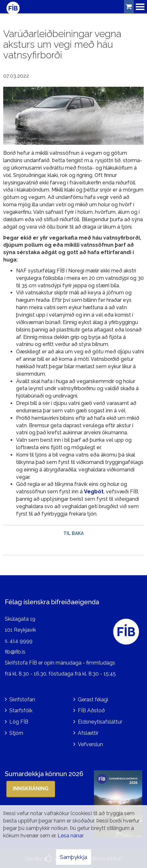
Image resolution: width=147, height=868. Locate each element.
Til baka (73, 533)
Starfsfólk (21, 710)
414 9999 (21, 641)
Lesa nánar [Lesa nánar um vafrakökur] (71, 836)
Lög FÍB (19, 722)
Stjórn (16, 733)
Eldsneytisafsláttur (100, 722)
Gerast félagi (93, 700)
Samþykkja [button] (73, 857)
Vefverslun (90, 744)
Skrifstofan (22, 700)
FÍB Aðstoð (91, 710)
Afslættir (88, 733)
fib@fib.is (15, 652)
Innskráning (31, 789)
